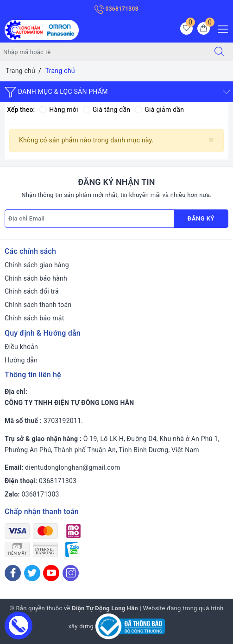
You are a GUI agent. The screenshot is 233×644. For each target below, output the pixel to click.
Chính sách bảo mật (34, 318)
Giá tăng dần (107, 110)
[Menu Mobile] (220, 28)
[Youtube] (51, 573)
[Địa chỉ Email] (89, 219)
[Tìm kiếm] (219, 52)
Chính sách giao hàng (37, 265)
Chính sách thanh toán (38, 305)
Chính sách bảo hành (36, 278)
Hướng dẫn (21, 360)
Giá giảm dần (159, 110)
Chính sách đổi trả (32, 291)
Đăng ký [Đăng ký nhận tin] (201, 218)
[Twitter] (32, 573)
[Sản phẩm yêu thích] (186, 28)
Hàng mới (59, 110)
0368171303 (116, 9)
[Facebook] (13, 573)
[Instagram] (71, 573)
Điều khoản (21, 347)
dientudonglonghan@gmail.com (72, 467)
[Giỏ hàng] (204, 28)
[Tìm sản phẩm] (103, 52)
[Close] (211, 140)
